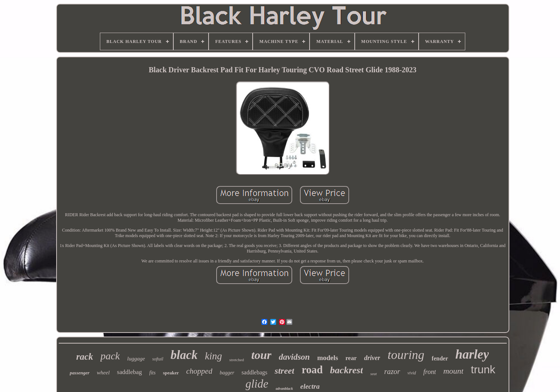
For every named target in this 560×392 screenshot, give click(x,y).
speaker (171, 373)
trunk (483, 369)
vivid (412, 373)
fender (440, 358)
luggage (136, 359)
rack (85, 357)
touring (406, 355)
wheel (103, 373)
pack (110, 356)
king (214, 356)
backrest (347, 370)
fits (153, 373)
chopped (199, 371)
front (430, 372)
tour (261, 355)
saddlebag (130, 372)
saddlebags (254, 372)
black (184, 355)
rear (351, 358)
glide (257, 384)
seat (373, 374)
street (284, 371)
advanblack (284, 389)
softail (158, 359)
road (312, 370)
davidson (294, 357)
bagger (227, 373)
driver (372, 358)
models (328, 358)
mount (453, 371)
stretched (236, 360)
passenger (80, 373)
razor (392, 371)
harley (472, 354)
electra (310, 386)
